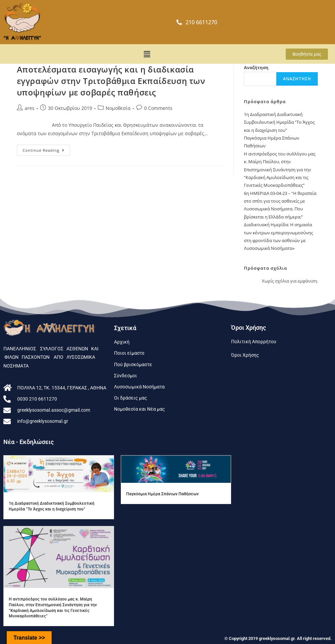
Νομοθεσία (118, 108)
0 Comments (158, 108)
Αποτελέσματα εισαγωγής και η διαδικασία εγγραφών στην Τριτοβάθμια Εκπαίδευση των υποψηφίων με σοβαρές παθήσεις (111, 81)
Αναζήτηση (256, 67)
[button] (147, 54)
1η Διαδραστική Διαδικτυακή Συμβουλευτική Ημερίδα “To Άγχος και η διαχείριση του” (279, 122)
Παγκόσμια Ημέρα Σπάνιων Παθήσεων (162, 494)
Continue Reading (46, 149)
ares (30, 108)
